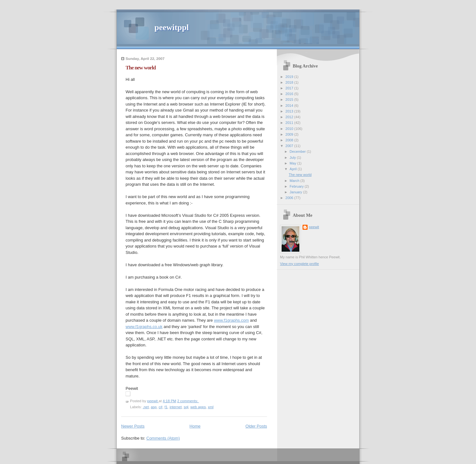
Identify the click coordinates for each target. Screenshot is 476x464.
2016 (290, 94)
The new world (141, 68)
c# (160, 407)
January (296, 192)
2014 (290, 106)
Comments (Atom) (163, 438)
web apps (198, 407)
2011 (290, 123)
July (293, 158)
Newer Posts (133, 426)
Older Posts (256, 426)
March (295, 181)
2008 (290, 140)
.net (146, 407)
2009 (290, 134)
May (293, 163)
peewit (314, 227)
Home (195, 426)
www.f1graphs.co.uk (144, 327)
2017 (290, 88)
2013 (290, 111)
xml (211, 407)
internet (176, 407)
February (297, 186)
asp (154, 407)
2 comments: (188, 401)
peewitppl (172, 27)
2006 (290, 198)
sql (186, 407)
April (293, 169)
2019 (290, 77)
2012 (290, 117)
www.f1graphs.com (231, 320)
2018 (290, 82)
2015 (290, 100)
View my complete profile (300, 264)
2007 (290, 146)
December (298, 151)
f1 (166, 407)
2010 (290, 129)
